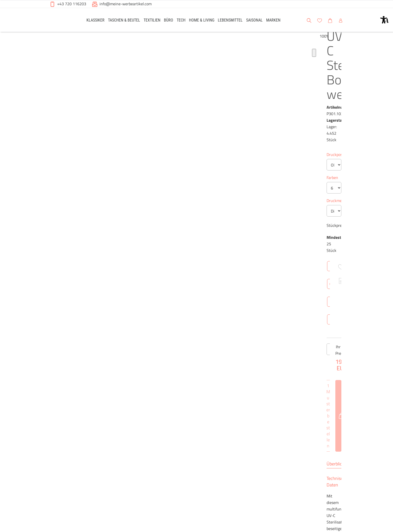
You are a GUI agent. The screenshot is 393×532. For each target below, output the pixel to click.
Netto (221, 317)
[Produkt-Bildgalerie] (51, 162)
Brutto (238, 317)
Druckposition (186, 82)
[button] (384, 20)
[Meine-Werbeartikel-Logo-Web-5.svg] (61, 21)
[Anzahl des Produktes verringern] (179, 204)
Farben (180, 105)
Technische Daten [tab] (215, 245)
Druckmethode (187, 128)
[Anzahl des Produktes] (197, 204)
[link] (95, 20)
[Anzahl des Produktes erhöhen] (214, 204)
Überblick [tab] (183, 245)
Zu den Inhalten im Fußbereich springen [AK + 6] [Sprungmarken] (0, 0)
